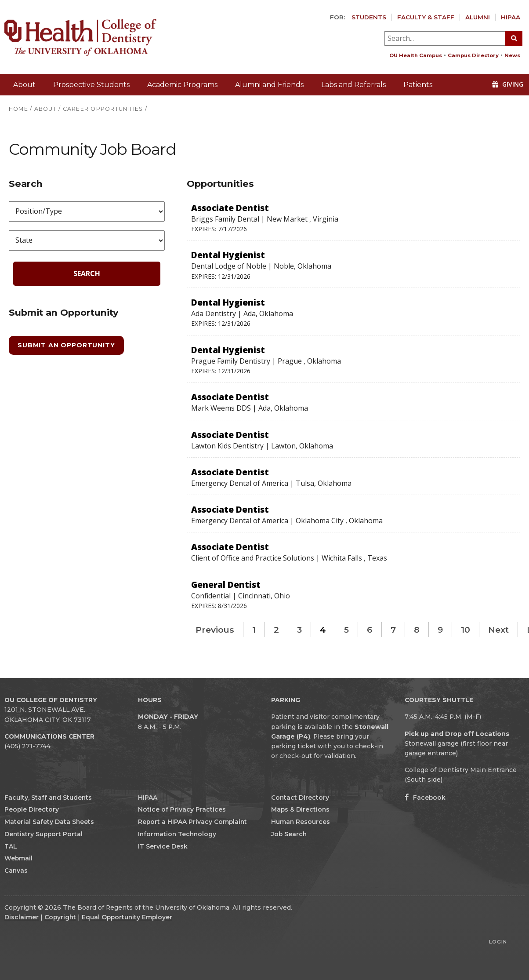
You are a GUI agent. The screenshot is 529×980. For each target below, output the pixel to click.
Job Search (289, 834)
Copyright (60, 917)
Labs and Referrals (353, 85)
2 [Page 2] (276, 630)
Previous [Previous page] (215, 630)
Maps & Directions (300, 809)
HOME (18, 109)
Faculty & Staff (426, 17)
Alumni (478, 17)
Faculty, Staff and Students (48, 798)
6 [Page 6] (370, 630)
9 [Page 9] (440, 630)
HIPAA (511, 17)
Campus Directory (473, 55)
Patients (418, 85)
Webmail (18, 858)
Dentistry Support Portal (43, 834)
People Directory (32, 809)
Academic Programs (182, 85)
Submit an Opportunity (66, 345)
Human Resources (301, 822)
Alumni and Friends (269, 85)
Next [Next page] (498, 630)
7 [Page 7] (393, 630)
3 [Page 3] (299, 630)
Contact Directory (300, 798)
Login (498, 942)
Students (369, 17)
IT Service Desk (163, 846)
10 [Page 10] (466, 630)
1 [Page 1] (254, 630)
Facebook (425, 798)
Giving (508, 84)
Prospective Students (91, 85)
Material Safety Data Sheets (49, 822)
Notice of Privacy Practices (182, 809)
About (24, 85)
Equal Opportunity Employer (127, 917)
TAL (11, 846)
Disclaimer (22, 917)
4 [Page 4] (323, 630)
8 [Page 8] (417, 630)
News (512, 55)
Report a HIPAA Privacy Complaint (192, 822)
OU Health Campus (416, 55)
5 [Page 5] (346, 630)
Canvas (16, 871)
